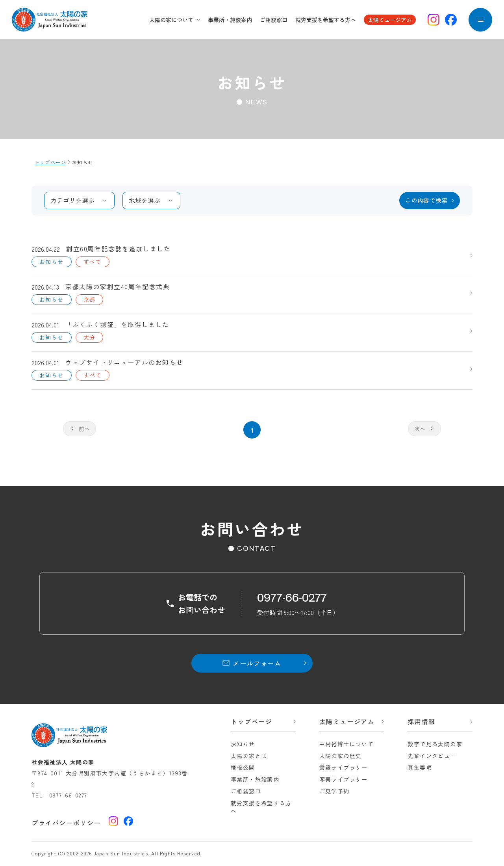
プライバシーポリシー (66, 823)
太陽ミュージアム (390, 20)
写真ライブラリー (344, 779)
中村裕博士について (347, 744)
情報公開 (243, 768)
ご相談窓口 (274, 20)
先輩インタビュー (432, 756)
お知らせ (243, 744)
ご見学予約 (334, 791)
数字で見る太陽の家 (435, 744)
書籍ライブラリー (344, 768)
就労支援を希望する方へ (326, 20)
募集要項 (420, 768)
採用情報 (421, 721)
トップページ (252, 721)
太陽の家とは (249, 756)
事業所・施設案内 (230, 20)
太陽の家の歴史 (341, 756)
